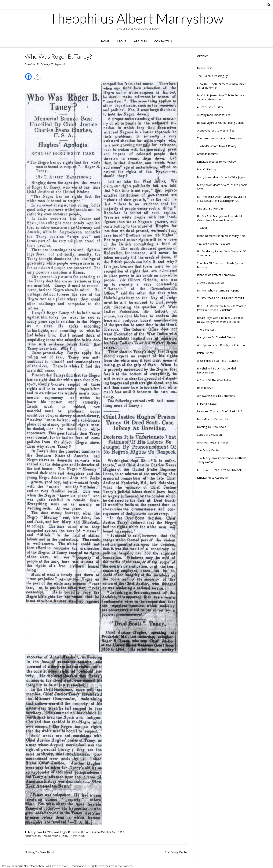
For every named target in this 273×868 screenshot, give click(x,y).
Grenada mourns (207, 154)
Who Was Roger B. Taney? (213, 442)
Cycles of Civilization (209, 435)
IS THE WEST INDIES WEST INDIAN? (219, 470)
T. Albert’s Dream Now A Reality (217, 146)
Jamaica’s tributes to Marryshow (217, 162)
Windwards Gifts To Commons (216, 396)
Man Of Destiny (207, 169)
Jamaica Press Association (213, 478)
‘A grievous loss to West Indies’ (216, 130)
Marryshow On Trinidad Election (217, 337)
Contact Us (163, 41)
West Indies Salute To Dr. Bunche (218, 361)
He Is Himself (205, 388)
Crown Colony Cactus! (210, 283)
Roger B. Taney (60, 836)
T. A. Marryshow (77, 836)
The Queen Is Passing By (212, 76)
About (122, 41)
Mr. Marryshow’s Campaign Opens (218, 290)
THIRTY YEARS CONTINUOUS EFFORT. (221, 298)
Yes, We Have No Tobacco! (214, 244)
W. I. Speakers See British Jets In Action (221, 345)
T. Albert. (202, 228)
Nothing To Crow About (39, 852)
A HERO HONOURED (210, 107)
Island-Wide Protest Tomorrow (216, 275)
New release (205, 68)
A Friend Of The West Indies (214, 380)
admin (63, 64)
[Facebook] (28, 74)
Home (105, 41)
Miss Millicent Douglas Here (214, 419)
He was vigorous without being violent (220, 123)
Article (38, 836)
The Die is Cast (206, 330)
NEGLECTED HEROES (210, 208)
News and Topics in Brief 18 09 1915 (220, 411)
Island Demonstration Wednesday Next (221, 236)
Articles (140, 41)
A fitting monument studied (214, 115)
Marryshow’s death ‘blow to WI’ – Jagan (221, 177)
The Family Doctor (176, 852)
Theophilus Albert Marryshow (137, 18)
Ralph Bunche (205, 353)
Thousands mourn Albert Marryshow (220, 138)
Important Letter (207, 404)
